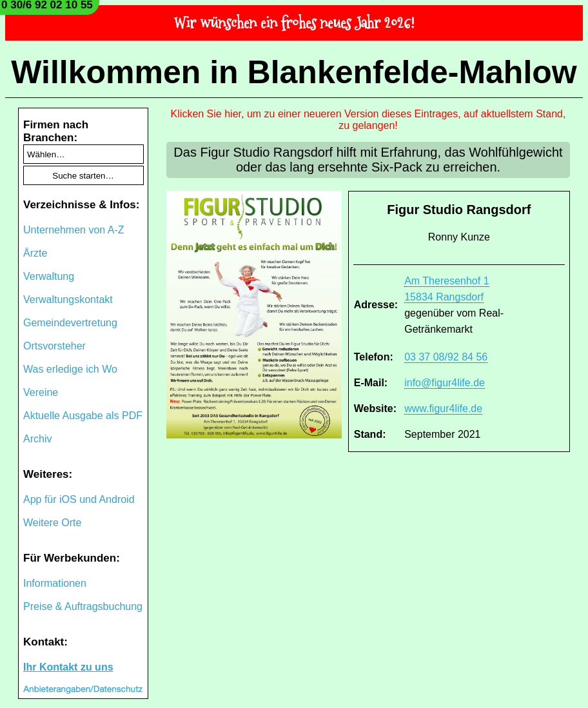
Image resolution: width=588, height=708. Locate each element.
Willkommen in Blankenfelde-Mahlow (294, 72)
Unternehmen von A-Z (74, 230)
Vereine (41, 392)
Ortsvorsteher (54, 346)
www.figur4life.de (443, 408)
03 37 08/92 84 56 (446, 357)
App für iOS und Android (79, 499)
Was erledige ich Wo (70, 369)
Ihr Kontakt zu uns (68, 667)
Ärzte (35, 253)
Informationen (55, 583)
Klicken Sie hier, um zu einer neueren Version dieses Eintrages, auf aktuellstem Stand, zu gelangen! (368, 120)
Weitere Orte (52, 523)
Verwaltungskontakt (68, 300)
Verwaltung (49, 276)
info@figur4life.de (445, 383)
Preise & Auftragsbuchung (83, 606)
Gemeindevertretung (70, 323)
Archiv (37, 439)
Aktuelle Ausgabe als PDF (83, 416)
